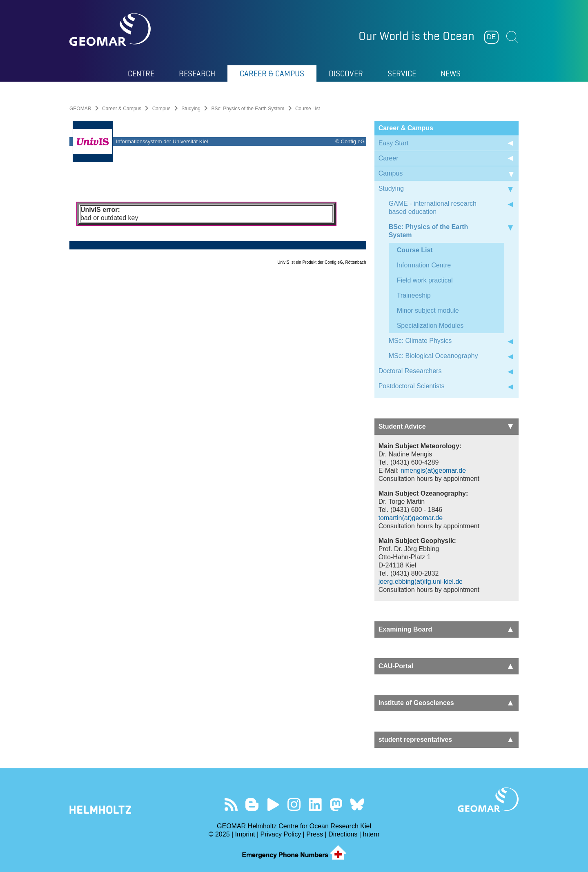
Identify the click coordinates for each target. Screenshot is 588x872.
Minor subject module (428, 310)
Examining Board (446, 629)
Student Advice (446, 426)
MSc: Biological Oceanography (433, 356)
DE (491, 37)
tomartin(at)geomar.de (411, 518)
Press (315, 834)
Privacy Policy (281, 834)
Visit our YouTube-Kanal (273, 804)
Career (389, 158)
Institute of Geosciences (446, 703)
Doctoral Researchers (410, 371)
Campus (161, 109)
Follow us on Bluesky (357, 804)
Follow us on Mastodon (336, 804)
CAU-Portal (446, 666)
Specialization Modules (430, 326)
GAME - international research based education (433, 208)
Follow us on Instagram (294, 804)
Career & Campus (272, 73)
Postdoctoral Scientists (412, 386)
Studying (191, 109)
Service (402, 73)
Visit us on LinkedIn (315, 804)
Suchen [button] (512, 37)
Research (197, 73)
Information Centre (424, 265)
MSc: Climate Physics (420, 341)
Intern (371, 834)
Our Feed (231, 804)
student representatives (446, 740)
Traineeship (414, 295)
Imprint (245, 834)
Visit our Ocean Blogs (252, 804)
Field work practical (425, 280)
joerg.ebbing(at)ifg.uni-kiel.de (421, 582)
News (451, 73)
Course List (415, 250)
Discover (346, 73)
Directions (343, 834)
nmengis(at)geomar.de (433, 470)
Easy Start (394, 143)
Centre (141, 73)
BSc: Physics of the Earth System (248, 109)
